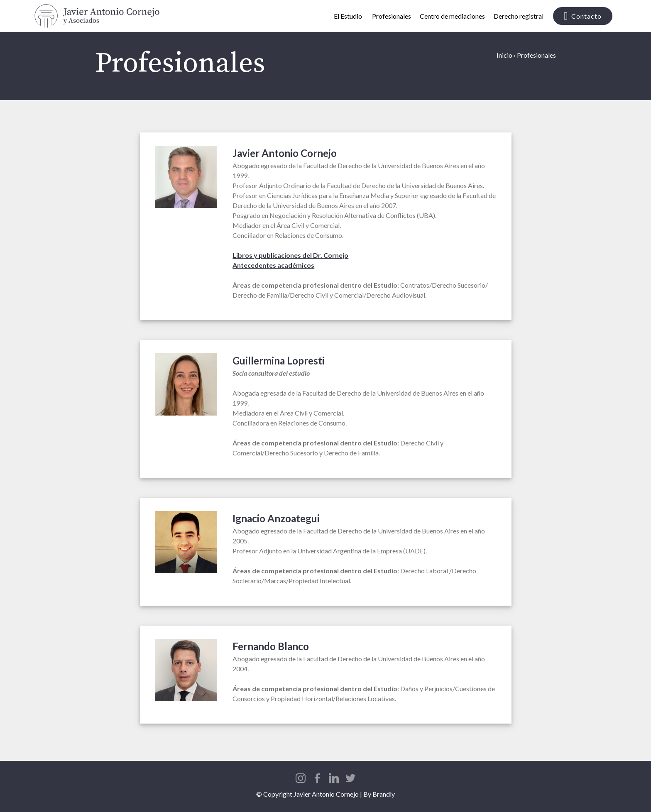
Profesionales (392, 16)
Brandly (384, 794)
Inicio (504, 55)
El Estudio (349, 16)
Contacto (583, 16)
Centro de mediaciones (452, 16)
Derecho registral (519, 16)
